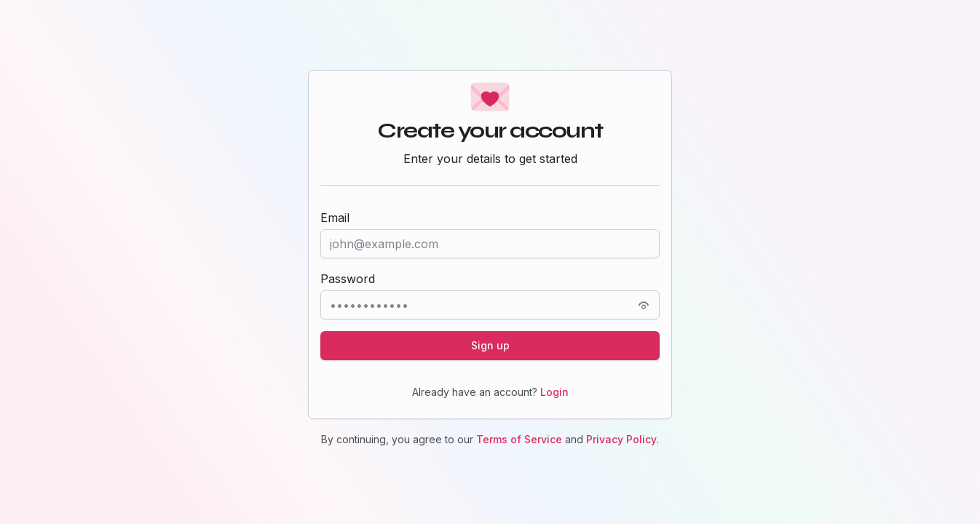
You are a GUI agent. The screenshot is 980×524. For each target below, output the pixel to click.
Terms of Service (519, 439)
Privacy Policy (621, 439)
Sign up (490, 345)
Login (554, 392)
